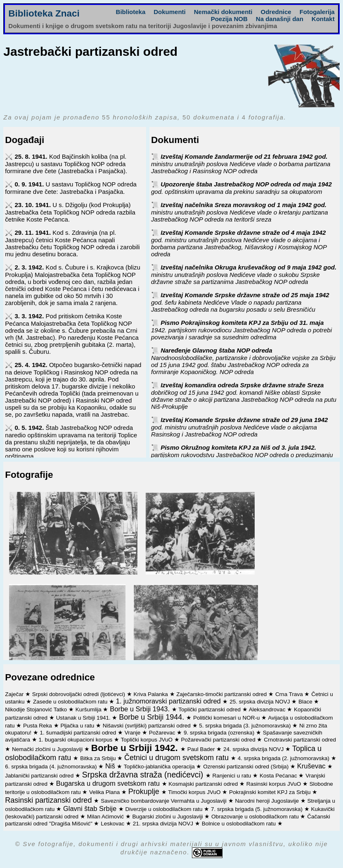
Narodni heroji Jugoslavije (267, 801)
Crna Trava (290, 694)
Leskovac (113, 824)
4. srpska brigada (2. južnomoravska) (284, 758)
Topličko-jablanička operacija (160, 767)
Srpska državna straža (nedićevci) (144, 775)
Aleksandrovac (268, 709)
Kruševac (312, 766)
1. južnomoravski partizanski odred (169, 701)
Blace (306, 702)
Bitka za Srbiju (99, 758)
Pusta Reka (38, 726)
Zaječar (15, 694)
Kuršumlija (89, 709)
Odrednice (276, 12)
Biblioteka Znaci (44, 13)
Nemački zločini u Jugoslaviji (48, 749)
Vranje (133, 733)
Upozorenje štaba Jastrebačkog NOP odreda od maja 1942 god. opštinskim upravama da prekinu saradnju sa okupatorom (241, 188)
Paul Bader (202, 749)
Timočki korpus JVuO (195, 792)
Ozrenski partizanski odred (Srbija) (247, 767)
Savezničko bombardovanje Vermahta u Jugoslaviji (164, 801)
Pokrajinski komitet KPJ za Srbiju (271, 792)
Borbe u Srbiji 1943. (141, 709)
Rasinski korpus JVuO (274, 784)
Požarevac (163, 733)
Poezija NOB (229, 19)
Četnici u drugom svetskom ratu (177, 758)
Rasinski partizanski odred (49, 800)
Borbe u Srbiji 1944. (153, 717)
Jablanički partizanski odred (40, 776)
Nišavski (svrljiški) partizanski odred (148, 726)
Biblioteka (131, 12)
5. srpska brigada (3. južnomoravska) (246, 726)
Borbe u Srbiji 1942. (136, 748)
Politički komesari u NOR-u (227, 718)
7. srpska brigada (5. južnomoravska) (258, 809)
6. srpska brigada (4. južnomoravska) (52, 767)
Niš (111, 766)
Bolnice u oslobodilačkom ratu (240, 824)
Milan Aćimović (106, 817)
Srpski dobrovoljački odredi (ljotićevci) (79, 694)
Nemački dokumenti (223, 12)
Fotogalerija (317, 12)
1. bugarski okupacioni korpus (76, 740)
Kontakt (323, 19)
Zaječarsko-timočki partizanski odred (222, 694)
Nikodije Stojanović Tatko (37, 709)
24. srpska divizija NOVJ (254, 749)
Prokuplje (145, 792)
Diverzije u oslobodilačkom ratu (165, 809)
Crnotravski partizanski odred (300, 740)
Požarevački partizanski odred (219, 740)
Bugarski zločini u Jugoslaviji (168, 817)
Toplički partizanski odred (210, 709)
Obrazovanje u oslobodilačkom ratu (256, 817)
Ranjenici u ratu (233, 776)
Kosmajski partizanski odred (204, 784)
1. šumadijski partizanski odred (79, 733)
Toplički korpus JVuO (147, 740)
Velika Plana (105, 792)
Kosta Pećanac (279, 776)
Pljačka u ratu (78, 726)
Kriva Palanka (151, 694)
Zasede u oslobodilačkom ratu (71, 702)
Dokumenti (170, 12)
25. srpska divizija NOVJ (260, 702)
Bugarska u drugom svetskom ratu (109, 783)
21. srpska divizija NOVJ (164, 824)
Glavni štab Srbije (91, 808)
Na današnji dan (280, 19)
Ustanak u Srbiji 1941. (84, 718)
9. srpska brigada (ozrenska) (220, 733)
